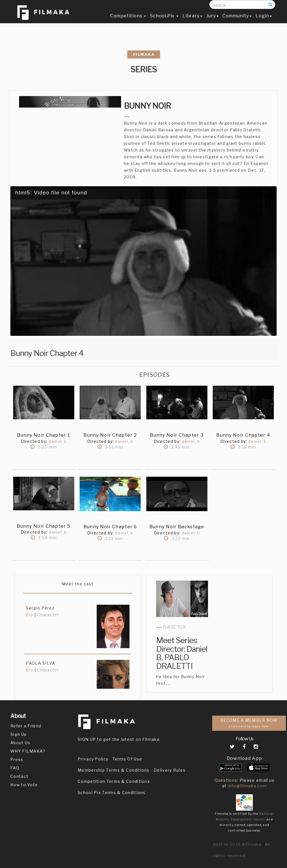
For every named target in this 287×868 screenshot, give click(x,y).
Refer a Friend (26, 726)
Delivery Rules (170, 770)
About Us (20, 743)
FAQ (15, 768)
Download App (245, 758)
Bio (29, 615)
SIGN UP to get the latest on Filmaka (119, 739)
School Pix (164, 21)
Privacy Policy (93, 759)
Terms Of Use (127, 759)
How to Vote (24, 785)
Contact (19, 776)
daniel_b (57, 441)
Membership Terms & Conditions (114, 770)
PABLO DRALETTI (174, 662)
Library (192, 21)
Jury (212, 21)
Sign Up (18, 734)
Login (264, 21)
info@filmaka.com (247, 786)
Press (17, 759)
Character (48, 615)
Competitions (128, 21)
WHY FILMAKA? (28, 751)
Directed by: (34, 441)
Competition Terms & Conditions (114, 781)
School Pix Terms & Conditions (112, 793)
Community (237, 21)
